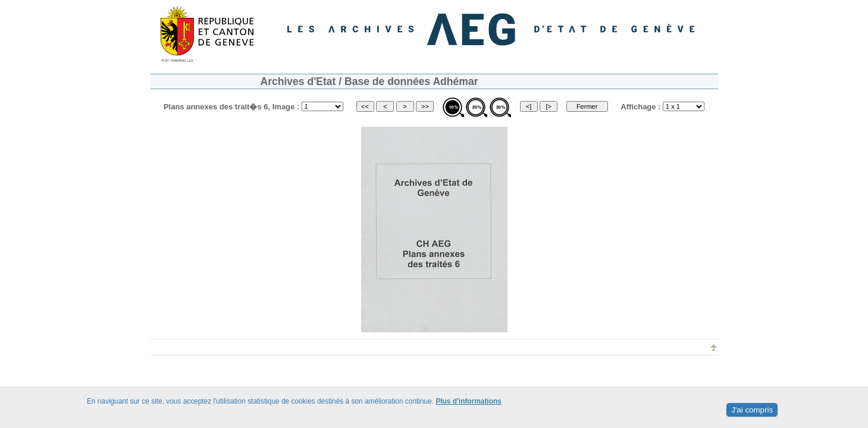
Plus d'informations (468, 401)
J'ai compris (752, 410)
